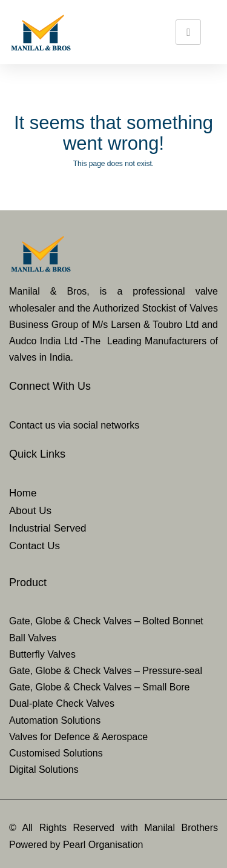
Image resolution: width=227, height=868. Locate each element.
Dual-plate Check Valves (62, 703)
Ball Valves (33, 638)
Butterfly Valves (42, 654)
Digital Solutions (44, 770)
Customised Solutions (56, 753)
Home (23, 493)
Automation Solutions (55, 720)
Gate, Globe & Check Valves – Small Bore (100, 687)
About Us (30, 511)
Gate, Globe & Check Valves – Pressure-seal (106, 671)
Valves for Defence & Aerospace (78, 737)
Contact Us (35, 546)
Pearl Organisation (103, 845)
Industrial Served (48, 528)
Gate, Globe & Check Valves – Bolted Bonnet (106, 621)
